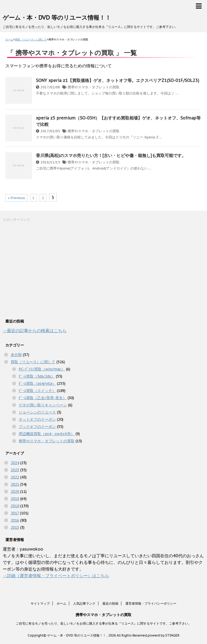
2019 (15, 499)
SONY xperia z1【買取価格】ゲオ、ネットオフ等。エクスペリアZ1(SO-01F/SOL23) (118, 80)
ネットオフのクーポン (37, 419)
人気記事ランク (84, 603)
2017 (15, 513)
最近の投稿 (110, 603)
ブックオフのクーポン (37, 427)
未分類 (16, 355)
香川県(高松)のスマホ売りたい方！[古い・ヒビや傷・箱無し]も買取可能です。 (111, 155)
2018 (15, 506)
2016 (15, 520)
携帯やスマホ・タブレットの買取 (94, 87)
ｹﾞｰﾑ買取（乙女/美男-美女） (43, 398)
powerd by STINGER (163, 635)
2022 (15, 477)
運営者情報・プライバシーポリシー (151, 603)
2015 (15, 527)
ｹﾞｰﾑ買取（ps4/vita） (37, 383)
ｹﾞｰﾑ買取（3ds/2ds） (37, 376)
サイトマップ (40, 603)
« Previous (16, 198)
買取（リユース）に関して (33, 362)
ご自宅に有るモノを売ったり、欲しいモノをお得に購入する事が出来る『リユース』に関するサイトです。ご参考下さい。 (104, 623)
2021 (15, 484)
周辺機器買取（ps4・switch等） (47, 434)
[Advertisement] (43, 270)
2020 (15, 492)
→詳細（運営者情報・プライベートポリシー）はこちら (56, 576)
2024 (15, 463)
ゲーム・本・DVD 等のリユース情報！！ (57, 18)
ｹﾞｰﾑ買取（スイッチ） (37, 391)
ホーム (61, 603)
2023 (15, 470)
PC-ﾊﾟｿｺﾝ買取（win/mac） (42, 369)
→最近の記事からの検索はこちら (35, 331)
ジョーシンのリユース (37, 412)
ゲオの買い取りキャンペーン (43, 405)
